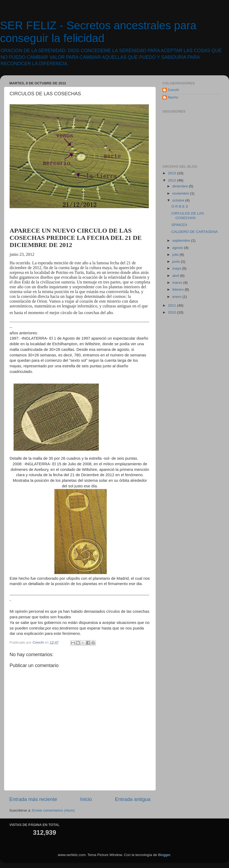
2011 (173, 305)
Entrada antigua (133, 799)
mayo (177, 268)
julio (176, 255)
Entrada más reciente (33, 799)
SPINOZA (179, 225)
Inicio (86, 799)
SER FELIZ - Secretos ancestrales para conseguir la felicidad (98, 32)
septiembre (182, 240)
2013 (173, 173)
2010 (173, 312)
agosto (178, 248)
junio (177, 262)
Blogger (164, 855)
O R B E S (180, 206)
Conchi (173, 90)
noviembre (181, 193)
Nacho (173, 97)
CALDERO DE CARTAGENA (195, 232)
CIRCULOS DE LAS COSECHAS (188, 215)
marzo (178, 283)
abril (176, 276)
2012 (173, 180)
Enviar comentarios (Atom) (54, 810)
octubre (179, 200)
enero (177, 297)
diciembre (181, 186)
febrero (179, 289)
